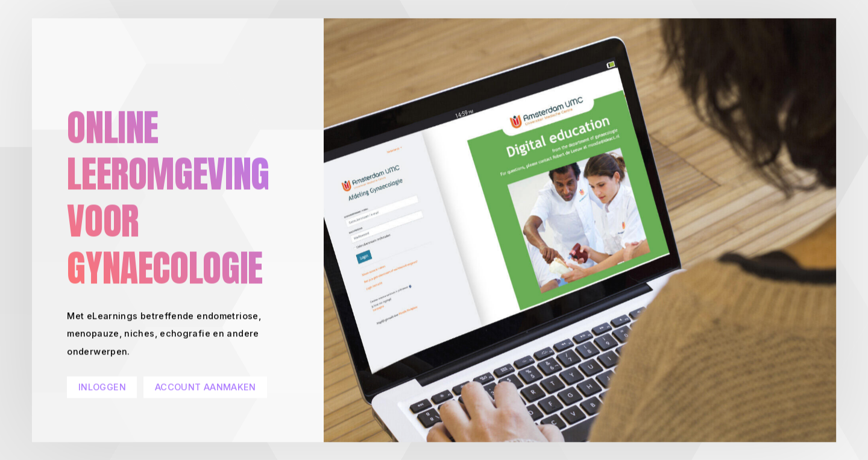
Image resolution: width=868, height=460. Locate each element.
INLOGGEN (102, 388)
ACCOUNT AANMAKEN (206, 388)
